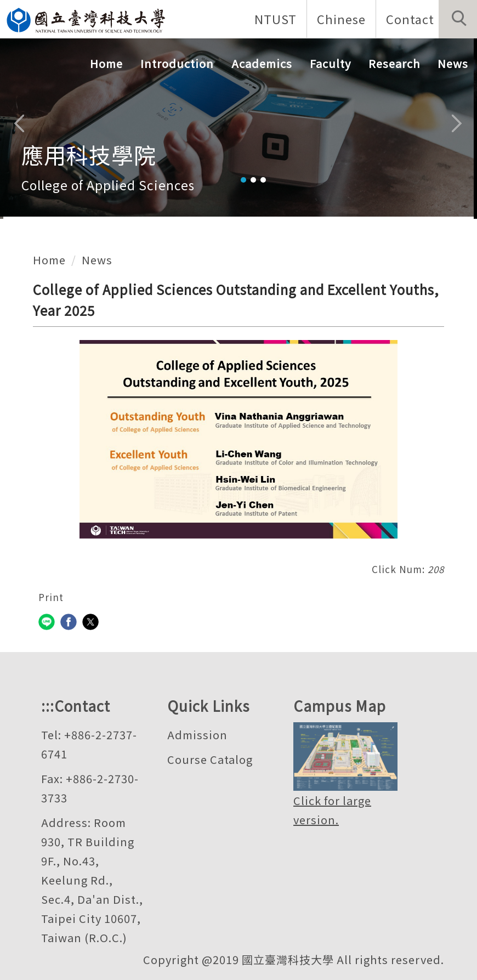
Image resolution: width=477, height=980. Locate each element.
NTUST (276, 19)
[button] (458, 19)
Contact (410, 19)
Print (51, 597)
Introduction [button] (177, 63)
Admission (197, 735)
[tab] (243, 180)
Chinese (341, 19)
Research (394, 63)
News (453, 63)
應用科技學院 (89, 155)
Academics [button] (262, 63)
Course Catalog (210, 759)
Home (106, 63)
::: (48, 706)
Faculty (330, 63)
